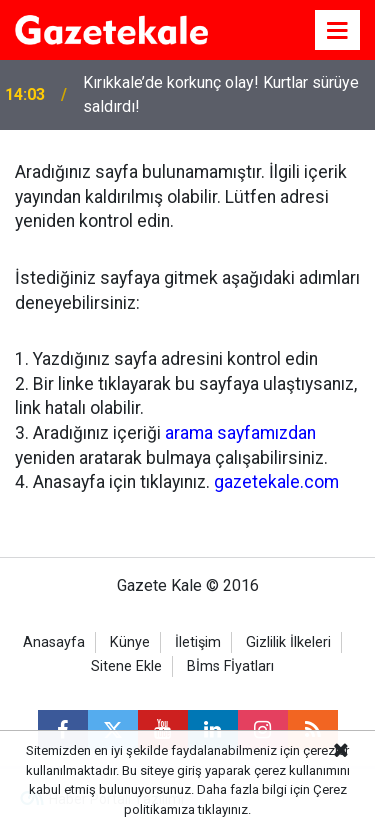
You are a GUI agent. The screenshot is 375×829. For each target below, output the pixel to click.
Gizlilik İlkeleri (288, 642)
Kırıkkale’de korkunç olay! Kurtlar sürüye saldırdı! (221, 94)
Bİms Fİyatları (230, 666)
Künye (130, 642)
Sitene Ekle (126, 666)
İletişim (198, 642)
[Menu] (338, 31)
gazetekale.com (276, 482)
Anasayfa (54, 642)
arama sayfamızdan (240, 433)
